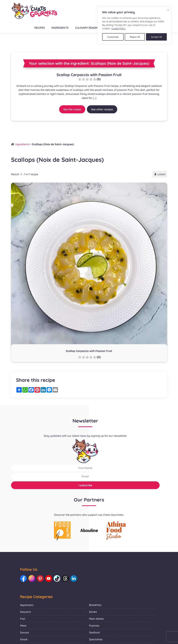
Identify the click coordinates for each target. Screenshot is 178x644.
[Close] (168, 10)
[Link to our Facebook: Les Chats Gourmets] (23, 578)
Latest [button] (160, 174)
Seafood (94, 632)
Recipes (39, 28)
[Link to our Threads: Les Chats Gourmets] (65, 578)
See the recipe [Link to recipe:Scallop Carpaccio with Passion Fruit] (72, 109)
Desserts (26, 612)
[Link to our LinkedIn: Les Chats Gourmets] (74, 578)
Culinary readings (88, 28)
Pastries (94, 626)
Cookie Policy (119, 29)
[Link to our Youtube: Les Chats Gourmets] (49, 578)
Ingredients (60, 28)
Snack (24, 639)
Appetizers (27, 605)
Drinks (93, 612)
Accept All (157, 37)
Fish (23, 619)
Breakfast (95, 605)
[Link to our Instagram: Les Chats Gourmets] (32, 578)
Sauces (25, 632)
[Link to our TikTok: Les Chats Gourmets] (57, 578)
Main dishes (96, 619)
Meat (23, 626)
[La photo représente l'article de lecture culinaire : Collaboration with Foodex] (62, 531)
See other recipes (102, 109)
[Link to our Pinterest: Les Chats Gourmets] (40, 578)
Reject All (135, 37)
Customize (113, 37)
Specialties (96, 639)
